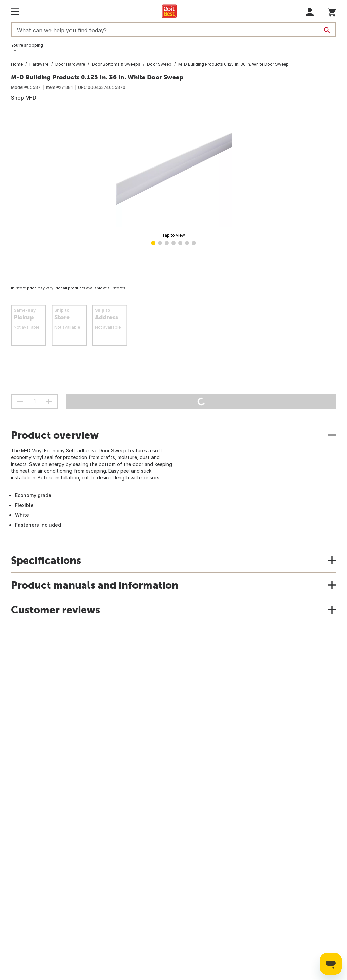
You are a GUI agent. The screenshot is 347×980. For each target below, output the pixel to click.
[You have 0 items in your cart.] (332, 11)
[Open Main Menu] (15, 11)
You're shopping (27, 45)
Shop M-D (24, 98)
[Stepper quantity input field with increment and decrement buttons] (34, 401)
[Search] (327, 30)
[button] (310, 12)
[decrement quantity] (20, 401)
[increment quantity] (49, 401)
